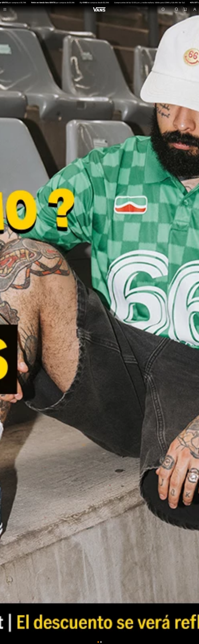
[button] (176, 9)
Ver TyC (182, 3)
